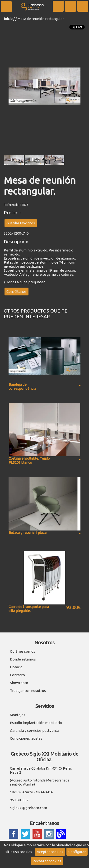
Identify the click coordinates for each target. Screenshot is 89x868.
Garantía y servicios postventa (35, 731)
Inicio (8, 19)
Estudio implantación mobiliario (36, 723)
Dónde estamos (23, 659)
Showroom (19, 683)
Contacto (17, 675)
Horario (16, 667)
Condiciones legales (26, 738)
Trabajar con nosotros (28, 691)
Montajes (18, 715)
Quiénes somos (23, 651)
